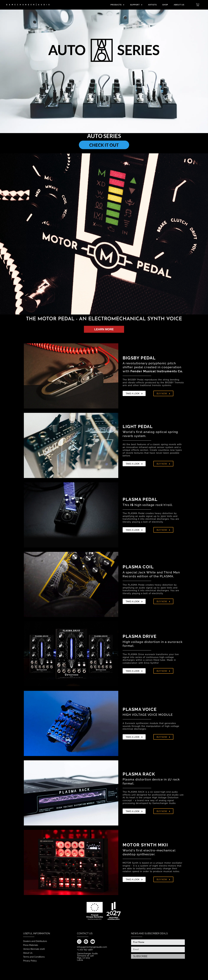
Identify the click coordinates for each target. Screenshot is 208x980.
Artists (152, 5)
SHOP (165, 5)
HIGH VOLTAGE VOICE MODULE (148, 715)
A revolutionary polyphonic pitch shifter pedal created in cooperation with (153, 367)
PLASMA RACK (139, 774)
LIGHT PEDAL (138, 427)
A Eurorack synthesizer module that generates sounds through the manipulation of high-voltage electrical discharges (151, 726)
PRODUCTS (117, 5)
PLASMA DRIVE (140, 636)
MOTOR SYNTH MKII (145, 845)
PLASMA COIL (138, 567)
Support (136, 5)
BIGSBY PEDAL (139, 358)
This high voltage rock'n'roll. (148, 505)
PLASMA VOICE (140, 709)
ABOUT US (179, 5)
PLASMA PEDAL (140, 499)
